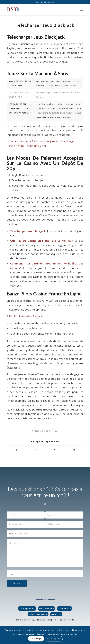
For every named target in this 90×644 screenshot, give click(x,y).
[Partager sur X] (36, 450)
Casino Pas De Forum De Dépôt (26, 146)
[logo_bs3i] (37, 10)
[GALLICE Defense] (47, 608)
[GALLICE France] (65, 608)
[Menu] (82, 10)
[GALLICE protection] (27, 608)
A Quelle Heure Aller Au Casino (26, 316)
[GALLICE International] (38, 614)
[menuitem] (82, 10)
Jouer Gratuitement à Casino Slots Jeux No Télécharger (41, 141)
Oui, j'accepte (36, 639)
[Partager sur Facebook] (16, 450)
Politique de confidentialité (63, 620)
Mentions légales (44, 620)
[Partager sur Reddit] (74, 450)
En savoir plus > (54, 639)
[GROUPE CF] (56, 614)
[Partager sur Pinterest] (55, 450)
